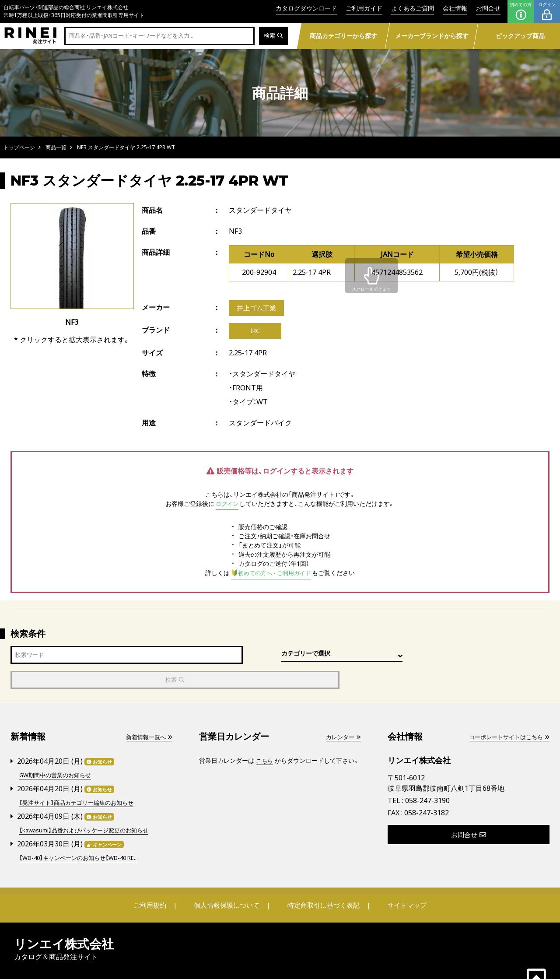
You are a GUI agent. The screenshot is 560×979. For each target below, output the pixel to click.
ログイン (547, 11)
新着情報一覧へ (147, 714)
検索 (273, 36)
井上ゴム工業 (258, 309)
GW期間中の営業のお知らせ (58, 752)
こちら (265, 738)
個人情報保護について (228, 881)
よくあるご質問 (413, 8)
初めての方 (521, 11)
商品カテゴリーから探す (343, 36)
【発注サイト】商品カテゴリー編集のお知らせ (80, 779)
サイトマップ (401, 881)
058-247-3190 (427, 778)
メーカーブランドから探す (431, 36)
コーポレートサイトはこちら (506, 714)
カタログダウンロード (306, 8)
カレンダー (342, 714)
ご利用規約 (156, 881)
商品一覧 (56, 147)
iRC (255, 332)
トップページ (19, 147)
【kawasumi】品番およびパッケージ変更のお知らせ (89, 806)
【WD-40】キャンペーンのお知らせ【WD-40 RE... (84, 833)
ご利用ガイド (364, 8)
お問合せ (488, 8)
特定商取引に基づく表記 (322, 881)
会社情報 (455, 8)
